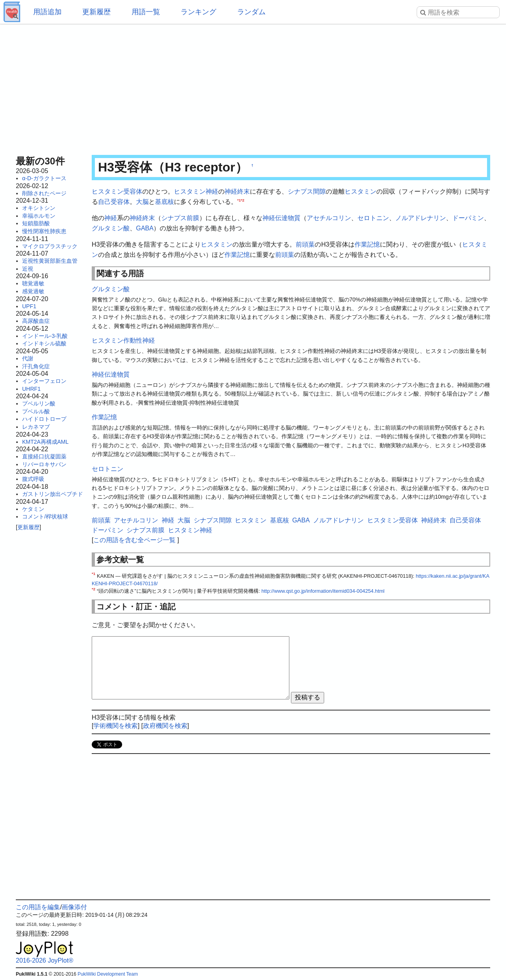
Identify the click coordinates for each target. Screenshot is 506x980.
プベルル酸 (36, 411)
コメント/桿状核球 (45, 516)
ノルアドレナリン (421, 218)
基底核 (164, 202)
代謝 (28, 358)
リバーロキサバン (44, 464)
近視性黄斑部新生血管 (50, 261)
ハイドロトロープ (44, 419)
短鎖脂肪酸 (36, 223)
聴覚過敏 (33, 283)
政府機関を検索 (165, 726)
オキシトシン (39, 208)
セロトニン (373, 218)
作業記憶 (367, 244)
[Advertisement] (253, 87)
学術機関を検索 (115, 726)
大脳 (142, 202)
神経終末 (237, 191)
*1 (239, 200)
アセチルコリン (329, 218)
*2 (243, 200)
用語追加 (47, 12)
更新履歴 (96, 12)
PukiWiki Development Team (108, 974)
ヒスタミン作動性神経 (123, 340)
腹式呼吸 (33, 479)
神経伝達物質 (281, 218)
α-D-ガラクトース (44, 178)
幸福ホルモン (39, 216)
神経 (111, 218)
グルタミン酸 (111, 228)
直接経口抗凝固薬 (44, 456)
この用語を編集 (38, 907)
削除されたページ (44, 193)
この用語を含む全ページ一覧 (134, 540)
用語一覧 (146, 12)
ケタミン (33, 509)
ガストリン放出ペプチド (53, 494)
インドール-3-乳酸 (45, 336)
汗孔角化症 (36, 366)
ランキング (198, 12)
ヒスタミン (361, 191)
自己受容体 (114, 202)
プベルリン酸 (39, 403)
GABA (145, 228)
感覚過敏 (33, 291)
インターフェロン (44, 381)
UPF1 (29, 306)
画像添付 (74, 907)
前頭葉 (305, 244)
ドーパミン (468, 218)
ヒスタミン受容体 (117, 191)
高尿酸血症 (36, 321)
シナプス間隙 (307, 191)
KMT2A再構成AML (45, 442)
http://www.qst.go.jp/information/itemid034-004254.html (323, 591)
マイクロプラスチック (50, 246)
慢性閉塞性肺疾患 (44, 231)
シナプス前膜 (180, 218)
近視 (28, 269)
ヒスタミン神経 (196, 191)
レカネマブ (36, 427)
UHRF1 (31, 389)
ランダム (251, 12)
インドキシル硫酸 (44, 343)
